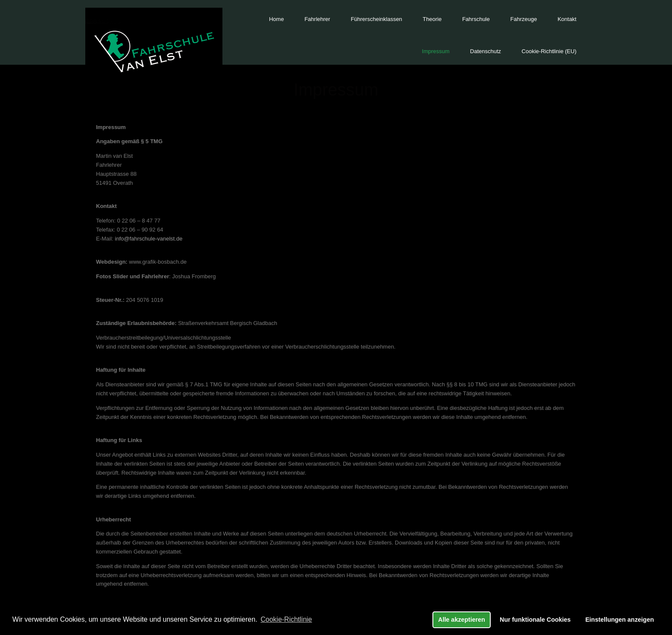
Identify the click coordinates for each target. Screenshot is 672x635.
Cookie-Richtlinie (286, 619)
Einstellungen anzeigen (620, 620)
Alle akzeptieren (462, 620)
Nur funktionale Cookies (535, 620)
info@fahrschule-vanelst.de (149, 239)
